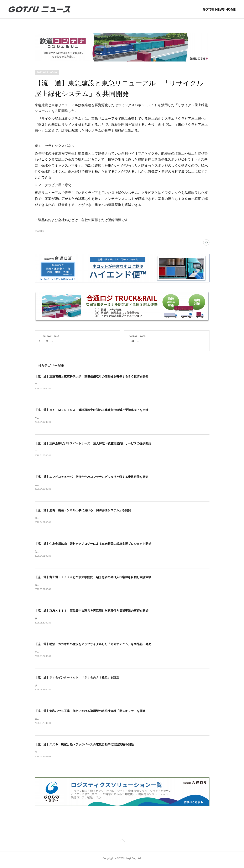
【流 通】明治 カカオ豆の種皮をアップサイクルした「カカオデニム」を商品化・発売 (93, 646)
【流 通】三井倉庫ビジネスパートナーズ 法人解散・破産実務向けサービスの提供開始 (93, 444)
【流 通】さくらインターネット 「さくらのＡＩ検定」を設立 (77, 680)
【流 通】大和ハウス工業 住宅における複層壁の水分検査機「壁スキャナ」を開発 (90, 714)
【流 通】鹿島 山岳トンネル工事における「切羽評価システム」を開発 (83, 511)
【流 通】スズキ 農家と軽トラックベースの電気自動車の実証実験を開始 (84, 748)
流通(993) (39, 231)
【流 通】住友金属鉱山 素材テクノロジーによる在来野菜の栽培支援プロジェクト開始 (93, 545)
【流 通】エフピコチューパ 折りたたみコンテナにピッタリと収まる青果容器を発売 (92, 478)
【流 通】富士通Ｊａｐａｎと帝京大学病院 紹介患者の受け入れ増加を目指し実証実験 (93, 579)
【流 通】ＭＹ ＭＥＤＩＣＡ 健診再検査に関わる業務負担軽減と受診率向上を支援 (92, 410)
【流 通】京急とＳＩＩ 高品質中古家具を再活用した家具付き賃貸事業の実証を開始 (92, 613)
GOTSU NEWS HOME (219, 9)
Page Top (122, 845)
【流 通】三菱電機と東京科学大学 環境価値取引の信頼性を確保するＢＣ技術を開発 (92, 376)
